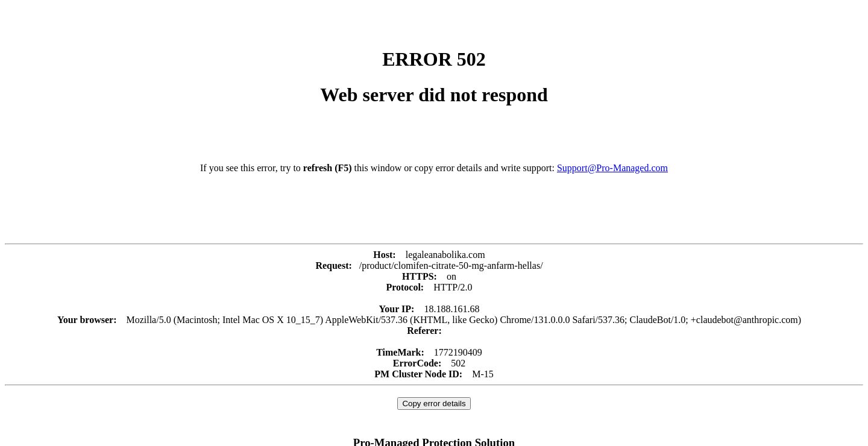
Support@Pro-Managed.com (612, 168)
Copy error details (434, 404)
